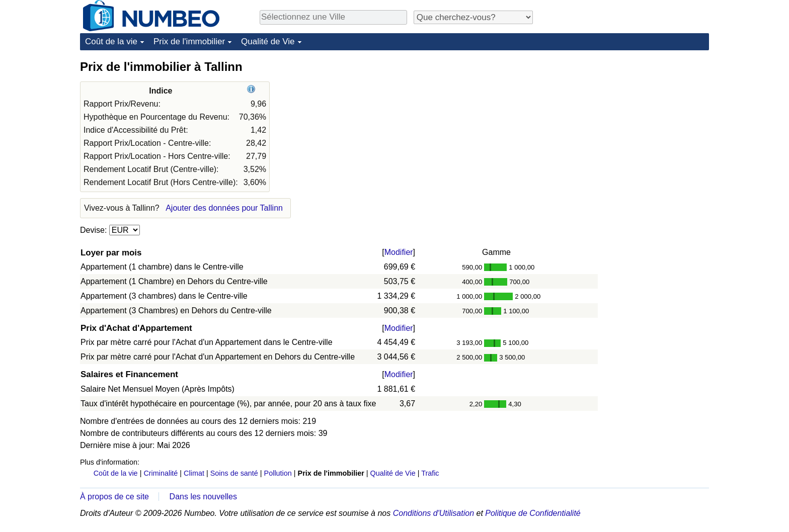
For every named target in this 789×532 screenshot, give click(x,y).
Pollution (278, 473)
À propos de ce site (114, 497)
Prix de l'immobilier (189, 41)
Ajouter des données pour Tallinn (224, 208)
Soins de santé (234, 473)
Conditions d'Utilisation (433, 513)
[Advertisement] (634, 122)
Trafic (430, 473)
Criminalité (161, 473)
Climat (194, 473)
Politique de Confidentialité (533, 513)
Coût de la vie (111, 41)
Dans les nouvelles (203, 497)
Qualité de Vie (268, 41)
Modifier (399, 252)
